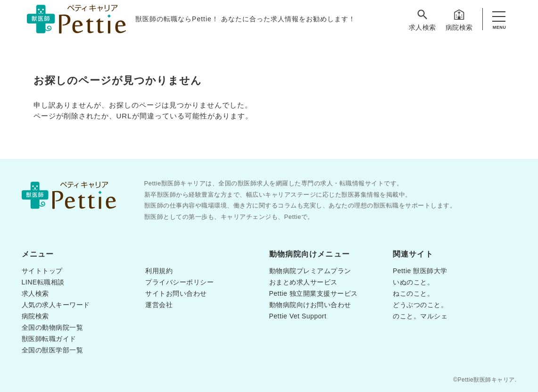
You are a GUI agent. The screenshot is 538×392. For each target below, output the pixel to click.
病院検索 (459, 20)
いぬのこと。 (413, 282)
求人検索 (422, 20)
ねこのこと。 (413, 293)
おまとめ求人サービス (303, 282)
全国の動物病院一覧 (53, 327)
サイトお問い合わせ (176, 293)
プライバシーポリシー (179, 282)
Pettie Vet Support (298, 316)
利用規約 (159, 271)
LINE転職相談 (43, 282)
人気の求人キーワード (56, 305)
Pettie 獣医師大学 (420, 271)
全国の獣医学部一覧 (53, 350)
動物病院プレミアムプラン (310, 271)
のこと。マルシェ (420, 316)
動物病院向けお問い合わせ (310, 305)
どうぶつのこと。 (420, 305)
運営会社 (159, 305)
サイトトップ (42, 271)
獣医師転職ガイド (49, 339)
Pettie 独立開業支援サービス (314, 293)
